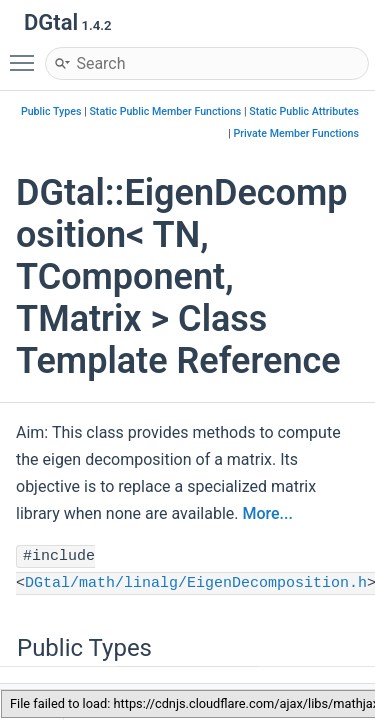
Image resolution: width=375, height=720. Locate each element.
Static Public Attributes (304, 111)
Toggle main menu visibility (27, 54)
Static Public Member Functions (165, 111)
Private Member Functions (296, 133)
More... (267, 513)
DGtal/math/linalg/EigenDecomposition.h (196, 583)
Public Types (51, 111)
